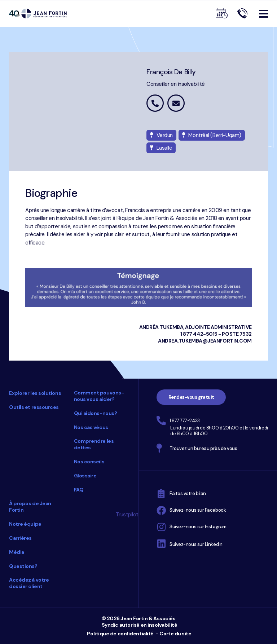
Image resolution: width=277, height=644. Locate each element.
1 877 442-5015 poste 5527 (155, 103)
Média (17, 552)
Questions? (23, 566)
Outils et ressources (34, 407)
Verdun (161, 135)
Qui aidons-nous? (96, 413)
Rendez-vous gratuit (191, 397)
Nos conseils (89, 462)
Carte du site (175, 634)
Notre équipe (25, 524)
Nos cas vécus (91, 427)
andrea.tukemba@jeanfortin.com (205, 341)
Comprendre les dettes (94, 444)
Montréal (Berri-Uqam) (212, 135)
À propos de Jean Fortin (30, 507)
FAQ (79, 490)
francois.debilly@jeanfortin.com (176, 103)
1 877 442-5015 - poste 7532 (216, 334)
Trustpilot (127, 515)
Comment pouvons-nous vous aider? (99, 396)
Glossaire (85, 476)
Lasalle (161, 148)
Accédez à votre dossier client (29, 583)
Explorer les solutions (35, 393)
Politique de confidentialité (120, 634)
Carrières (20, 538)
